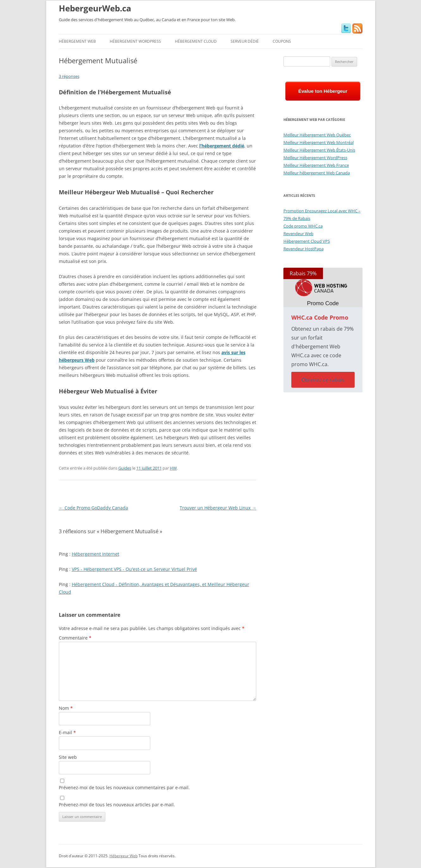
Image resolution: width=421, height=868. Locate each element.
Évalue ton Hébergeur (323, 91)
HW (173, 468)
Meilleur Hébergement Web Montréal (319, 142)
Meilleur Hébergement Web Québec (317, 135)
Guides (125, 468)
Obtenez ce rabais (323, 380)
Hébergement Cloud (196, 41)
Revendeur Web (298, 234)
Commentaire (75, 638)
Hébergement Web (77, 41)
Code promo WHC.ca (303, 226)
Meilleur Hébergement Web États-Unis (319, 150)
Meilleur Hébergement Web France (316, 165)
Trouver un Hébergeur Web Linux (218, 508)
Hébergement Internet (96, 554)
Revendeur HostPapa (303, 249)
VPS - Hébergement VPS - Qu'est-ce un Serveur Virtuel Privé (134, 569)
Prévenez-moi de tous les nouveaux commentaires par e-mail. (124, 787)
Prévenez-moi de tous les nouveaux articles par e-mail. (117, 805)
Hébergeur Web (124, 856)
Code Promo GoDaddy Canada (93, 508)
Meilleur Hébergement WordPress (315, 158)
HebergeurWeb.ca (95, 8)
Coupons (282, 41)
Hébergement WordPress (135, 41)
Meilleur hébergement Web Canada (317, 173)
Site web (68, 757)
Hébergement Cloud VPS (307, 241)
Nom (66, 708)
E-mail (67, 732)
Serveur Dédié (245, 41)
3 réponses (69, 76)
